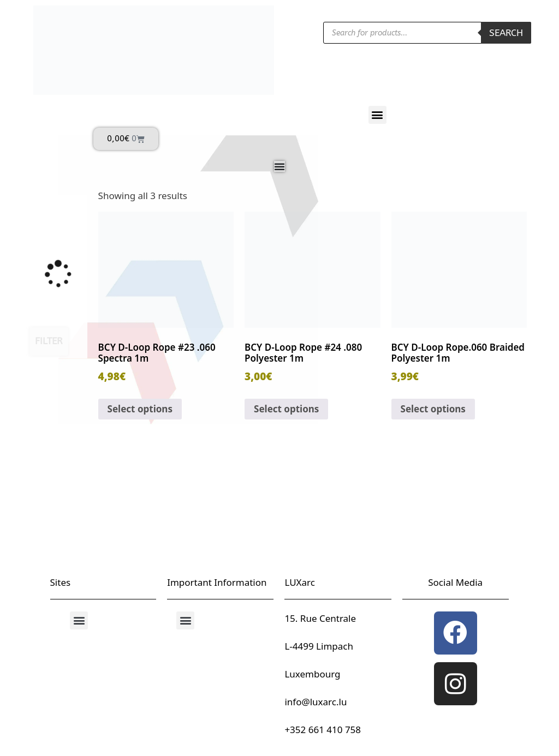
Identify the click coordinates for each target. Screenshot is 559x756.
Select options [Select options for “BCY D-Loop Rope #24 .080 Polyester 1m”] (286, 409)
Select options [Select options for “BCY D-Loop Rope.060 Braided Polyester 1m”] (433, 409)
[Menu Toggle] (279, 166)
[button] (377, 115)
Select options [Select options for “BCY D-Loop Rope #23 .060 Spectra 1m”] (140, 409)
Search (506, 33)
